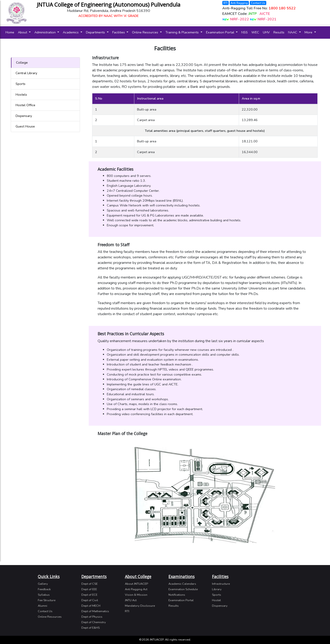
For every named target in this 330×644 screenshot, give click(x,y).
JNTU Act (131, 600)
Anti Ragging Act (136, 589)
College (22, 62)
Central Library (26, 73)
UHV (266, 32)
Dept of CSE (89, 584)
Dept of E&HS (91, 628)
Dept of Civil (90, 600)
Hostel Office (25, 105)
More (309, 32)
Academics (71, 32)
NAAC (293, 32)
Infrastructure (221, 584)
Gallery (43, 584)
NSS (245, 32)
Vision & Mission (136, 595)
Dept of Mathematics (95, 611)
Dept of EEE (89, 589)
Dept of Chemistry (94, 622)
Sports (21, 84)
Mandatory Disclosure (140, 606)
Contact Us (258, 3)
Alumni (43, 606)
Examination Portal (221, 32)
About (23, 32)
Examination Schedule (183, 589)
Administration (45, 32)
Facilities (119, 32)
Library (217, 589)
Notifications (177, 595)
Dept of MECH (91, 606)
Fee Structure (47, 600)
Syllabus (44, 595)
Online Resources (146, 32)
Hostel (216, 600)
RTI (225, 3)
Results (279, 32)
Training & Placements (183, 32)
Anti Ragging (239, 3)
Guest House (25, 126)
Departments (96, 32)
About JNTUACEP (136, 584)
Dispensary (24, 116)
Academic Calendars (182, 584)
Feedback (44, 589)
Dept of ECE (89, 595)
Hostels (21, 95)
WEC (255, 32)
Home (11, 32)
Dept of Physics (92, 617)
